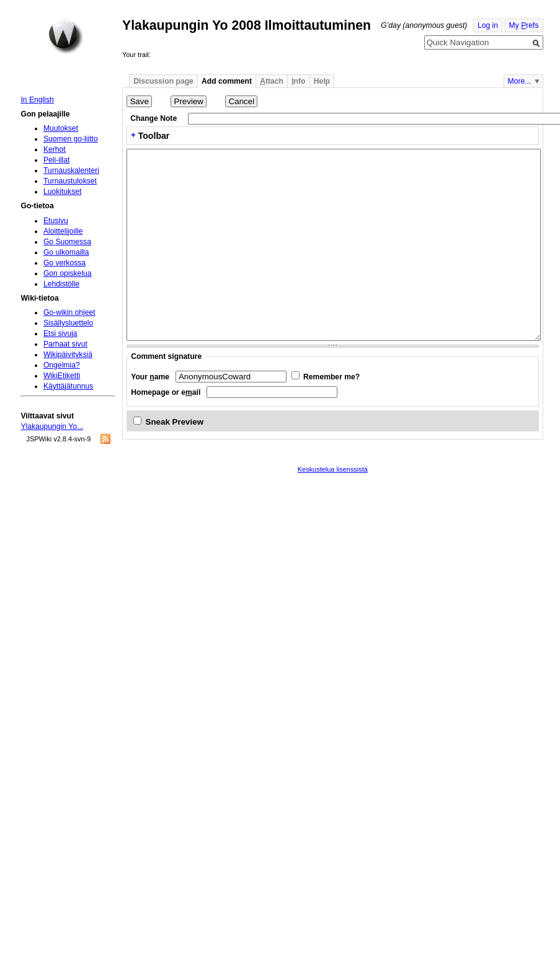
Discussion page (163, 81)
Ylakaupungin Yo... (52, 426)
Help (322, 81)
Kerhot (55, 149)
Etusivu (56, 221)
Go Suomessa (67, 242)
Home (66, 37)
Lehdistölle (61, 284)
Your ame (150, 377)
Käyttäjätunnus (68, 386)
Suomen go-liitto (71, 139)
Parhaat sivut (65, 344)
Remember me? (331, 377)
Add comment (227, 81)
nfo (298, 81)
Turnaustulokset (70, 181)
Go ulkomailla (66, 252)
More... (520, 81)
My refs (524, 25)
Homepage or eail (166, 392)
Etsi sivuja (60, 333)
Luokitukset (63, 192)
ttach (272, 81)
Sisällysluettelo (68, 323)
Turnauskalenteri (71, 170)
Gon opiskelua (68, 273)
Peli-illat (57, 160)
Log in (488, 25)
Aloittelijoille (63, 231)
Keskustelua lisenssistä (333, 469)
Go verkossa (64, 263)
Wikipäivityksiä (68, 355)
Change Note (153, 118)
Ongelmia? (62, 365)
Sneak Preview (175, 422)
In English (37, 100)
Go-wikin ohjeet (69, 312)
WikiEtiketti (62, 376)
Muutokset (61, 128)
